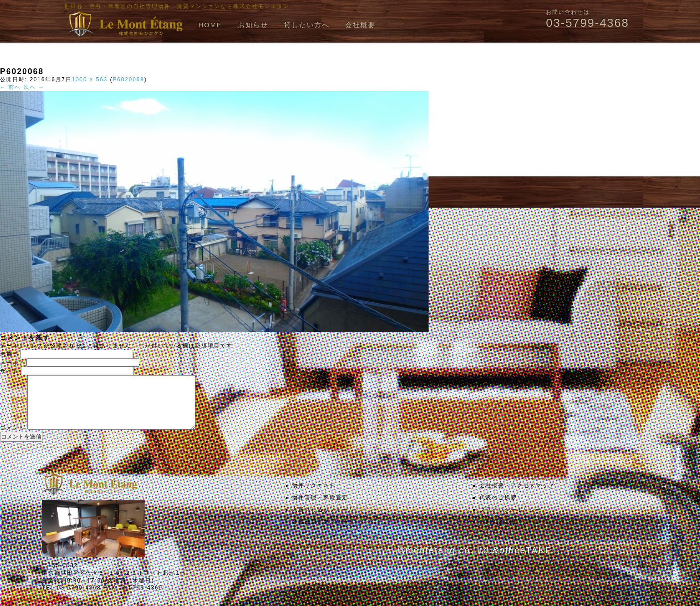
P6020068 (128, 79)
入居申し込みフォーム (323, 520)
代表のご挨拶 (498, 508)
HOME (210, 25)
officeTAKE (525, 561)
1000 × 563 (90, 79)
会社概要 (360, 25)
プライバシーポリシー (511, 520)
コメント (12, 439)
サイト (9, 371)
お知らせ (253, 25)
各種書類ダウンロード (323, 532)
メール (12, 363)
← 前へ (10, 87)
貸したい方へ (307, 25)
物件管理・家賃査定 (320, 508)
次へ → (34, 87)
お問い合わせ (498, 532)
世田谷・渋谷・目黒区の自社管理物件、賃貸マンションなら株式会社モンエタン (177, 6)
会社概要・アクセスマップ (517, 496)
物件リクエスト (314, 496)
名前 (9, 354)
